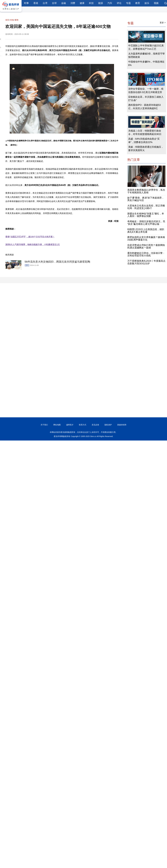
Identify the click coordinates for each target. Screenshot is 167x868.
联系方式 (83, 425)
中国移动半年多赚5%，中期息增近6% (146, 63)
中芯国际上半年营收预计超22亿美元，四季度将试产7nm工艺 (146, 47)
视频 (156, 3)
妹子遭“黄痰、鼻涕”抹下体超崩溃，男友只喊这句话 (146, 199)
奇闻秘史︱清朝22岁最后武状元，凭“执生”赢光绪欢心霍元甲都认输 (146, 223)
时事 (26, 3)
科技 (91, 3)
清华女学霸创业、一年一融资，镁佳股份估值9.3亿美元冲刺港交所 (146, 91)
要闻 (17, 20)
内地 (12, 20)
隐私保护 (108, 425)
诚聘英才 (70, 425)
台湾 (45, 3)
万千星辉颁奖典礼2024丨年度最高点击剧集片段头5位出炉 (146, 262)
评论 (119, 3)
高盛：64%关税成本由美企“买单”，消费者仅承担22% (144, 141)
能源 (101, 3)
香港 (36, 3)
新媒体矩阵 (122, 425)
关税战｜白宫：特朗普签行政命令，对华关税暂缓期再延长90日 (145, 132)
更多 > (163, 23)
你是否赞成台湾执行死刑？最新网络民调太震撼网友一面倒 (146, 246)
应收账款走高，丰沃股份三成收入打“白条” (146, 99)
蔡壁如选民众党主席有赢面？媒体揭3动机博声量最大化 (146, 238)
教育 (138, 3)
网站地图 (57, 425)
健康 (82, 3)
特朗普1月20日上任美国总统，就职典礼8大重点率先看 (146, 231)
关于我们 (44, 425)
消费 (73, 3)
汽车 (110, 3)
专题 (128, 3)
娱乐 (147, 3)
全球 (54, 3)
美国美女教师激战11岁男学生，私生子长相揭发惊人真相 (146, 191)
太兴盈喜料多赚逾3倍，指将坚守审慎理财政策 (147, 55)
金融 (64, 3)
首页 (7, 20)
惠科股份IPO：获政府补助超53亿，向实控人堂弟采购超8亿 (144, 107)
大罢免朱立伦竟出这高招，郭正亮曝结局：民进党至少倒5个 (146, 207)
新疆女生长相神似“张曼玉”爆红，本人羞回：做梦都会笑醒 (146, 215)
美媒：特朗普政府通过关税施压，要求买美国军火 (146, 149)
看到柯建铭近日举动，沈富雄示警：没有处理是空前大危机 (146, 254)
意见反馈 (95, 425)
